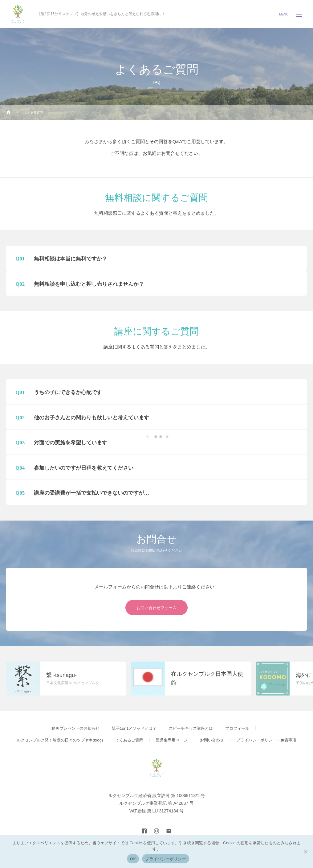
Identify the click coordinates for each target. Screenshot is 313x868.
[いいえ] (305, 852)
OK (133, 859)
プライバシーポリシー (166, 859)
